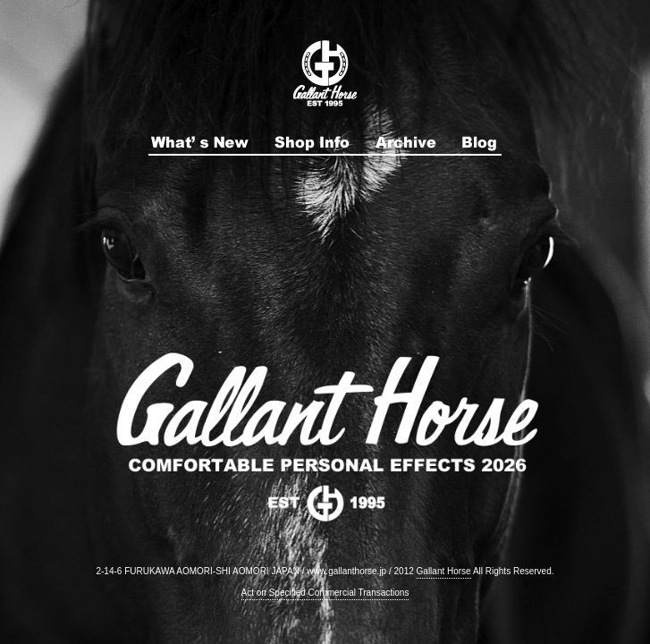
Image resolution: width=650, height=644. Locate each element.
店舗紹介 (312, 142)
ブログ (480, 142)
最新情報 (199, 142)
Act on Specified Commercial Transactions (325, 593)
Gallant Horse (444, 571)
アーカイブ (406, 142)
